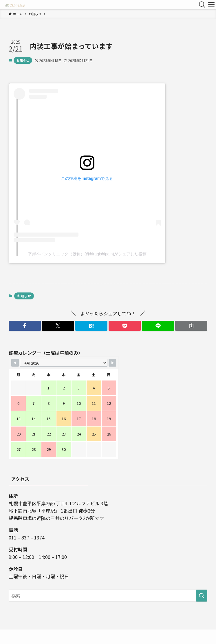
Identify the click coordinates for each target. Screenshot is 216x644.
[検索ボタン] (202, 5)
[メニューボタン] (211, 5)
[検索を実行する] (202, 596)
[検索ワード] (108, 596)
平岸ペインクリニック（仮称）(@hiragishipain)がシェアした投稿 (87, 254)
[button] (25, 326)
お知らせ (23, 60)
